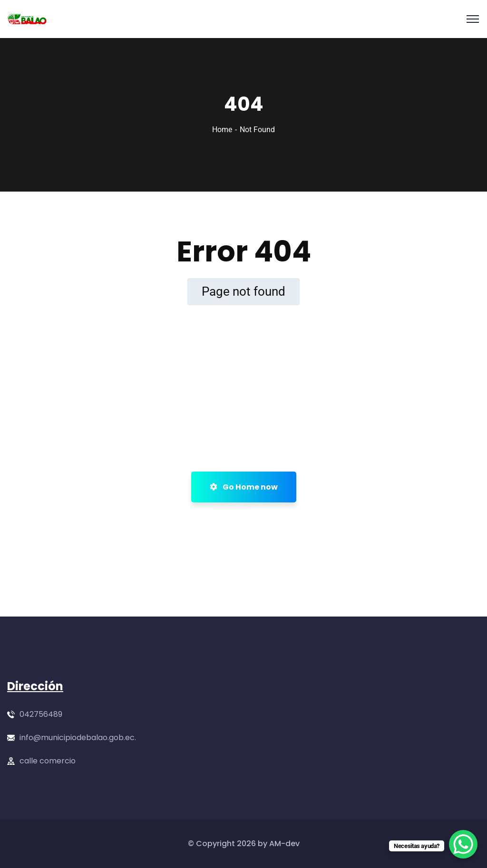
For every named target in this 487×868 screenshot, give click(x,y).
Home (222, 130)
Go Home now (244, 487)
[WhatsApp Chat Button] (463, 844)
